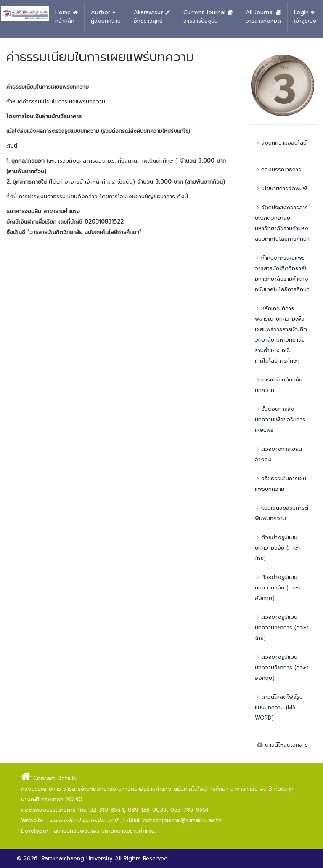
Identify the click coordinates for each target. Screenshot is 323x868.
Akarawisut (152, 17)
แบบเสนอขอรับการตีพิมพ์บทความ (282, 513)
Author (106, 17)
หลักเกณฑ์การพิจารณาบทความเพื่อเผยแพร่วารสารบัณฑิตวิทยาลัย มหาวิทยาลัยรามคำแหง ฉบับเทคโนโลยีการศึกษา (281, 334)
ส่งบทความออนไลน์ (281, 143)
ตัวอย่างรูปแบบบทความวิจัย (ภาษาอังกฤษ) (278, 588)
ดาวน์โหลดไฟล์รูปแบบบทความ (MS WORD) (279, 707)
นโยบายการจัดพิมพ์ (281, 188)
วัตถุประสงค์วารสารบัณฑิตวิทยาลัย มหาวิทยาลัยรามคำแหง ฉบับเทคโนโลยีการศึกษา (282, 223)
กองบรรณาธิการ (278, 170)
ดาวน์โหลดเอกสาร (281, 745)
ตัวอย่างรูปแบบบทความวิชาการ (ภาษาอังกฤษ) (282, 667)
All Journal (263, 17)
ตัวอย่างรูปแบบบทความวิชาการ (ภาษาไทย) (282, 627)
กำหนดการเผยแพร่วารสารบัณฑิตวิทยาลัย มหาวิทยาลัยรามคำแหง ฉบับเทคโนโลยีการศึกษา (282, 274)
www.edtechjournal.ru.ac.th (84, 820)
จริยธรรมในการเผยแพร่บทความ (281, 484)
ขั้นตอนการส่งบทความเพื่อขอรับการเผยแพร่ (280, 420)
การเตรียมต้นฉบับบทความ (279, 385)
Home (66, 17)
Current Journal (208, 17)
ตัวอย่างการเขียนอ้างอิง (278, 454)
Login (305, 17)
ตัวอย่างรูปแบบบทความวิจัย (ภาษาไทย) (278, 548)
